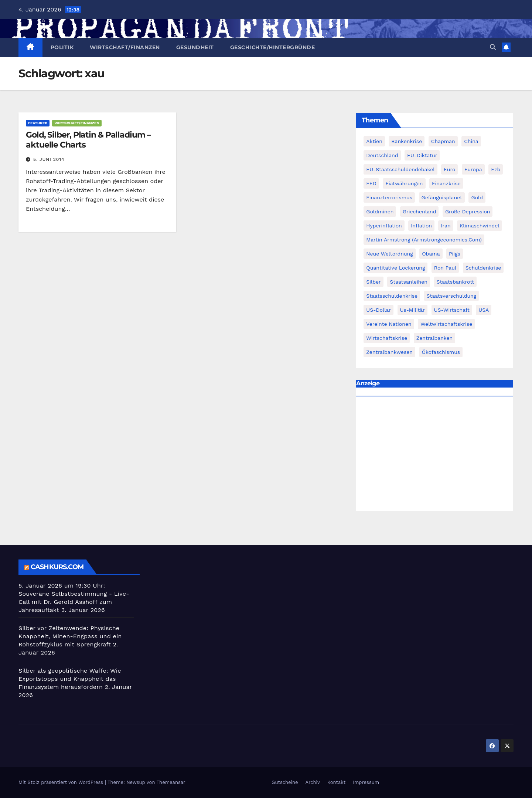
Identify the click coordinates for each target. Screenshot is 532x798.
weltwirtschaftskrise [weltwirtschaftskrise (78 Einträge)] (446, 324)
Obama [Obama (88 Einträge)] (431, 254)
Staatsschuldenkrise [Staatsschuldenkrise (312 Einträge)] (392, 296)
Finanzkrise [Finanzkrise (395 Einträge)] (446, 183)
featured (38, 123)
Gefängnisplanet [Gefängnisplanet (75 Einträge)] (442, 197)
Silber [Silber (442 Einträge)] (373, 282)
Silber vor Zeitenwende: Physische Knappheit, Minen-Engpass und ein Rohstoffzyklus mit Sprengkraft (70, 636)
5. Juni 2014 (49, 159)
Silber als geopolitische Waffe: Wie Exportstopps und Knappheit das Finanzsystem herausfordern (70, 679)
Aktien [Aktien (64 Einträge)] (374, 141)
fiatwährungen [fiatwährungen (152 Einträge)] (404, 183)
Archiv (313, 782)
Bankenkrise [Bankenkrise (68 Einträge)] (407, 141)
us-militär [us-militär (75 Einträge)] (413, 310)
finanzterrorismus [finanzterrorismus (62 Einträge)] (389, 197)
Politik (62, 47)
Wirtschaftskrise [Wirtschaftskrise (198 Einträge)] (387, 338)
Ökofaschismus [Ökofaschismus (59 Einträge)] (441, 352)
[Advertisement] (435, 456)
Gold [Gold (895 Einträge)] (477, 197)
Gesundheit (195, 47)
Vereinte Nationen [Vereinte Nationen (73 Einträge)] (389, 324)
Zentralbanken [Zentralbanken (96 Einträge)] (435, 338)
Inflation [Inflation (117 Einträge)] (421, 226)
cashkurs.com (57, 567)
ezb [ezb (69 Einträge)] (496, 169)
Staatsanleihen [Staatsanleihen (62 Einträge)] (409, 282)
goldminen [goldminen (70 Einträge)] (380, 212)
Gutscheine (285, 782)
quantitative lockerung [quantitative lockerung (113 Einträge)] (395, 268)
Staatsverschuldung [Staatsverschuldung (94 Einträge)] (452, 296)
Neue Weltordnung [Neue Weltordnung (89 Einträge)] (389, 254)
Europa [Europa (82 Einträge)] (473, 169)
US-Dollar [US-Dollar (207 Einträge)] (378, 310)
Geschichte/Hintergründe (273, 47)
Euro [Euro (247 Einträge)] (449, 169)
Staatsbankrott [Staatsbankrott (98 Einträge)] (456, 282)
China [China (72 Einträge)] (471, 141)
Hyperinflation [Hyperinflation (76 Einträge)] (384, 226)
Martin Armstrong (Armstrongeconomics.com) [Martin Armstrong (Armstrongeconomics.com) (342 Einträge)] (424, 240)
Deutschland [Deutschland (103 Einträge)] (382, 155)
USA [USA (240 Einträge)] (484, 310)
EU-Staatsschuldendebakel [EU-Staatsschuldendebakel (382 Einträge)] (400, 169)
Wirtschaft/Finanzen (125, 47)
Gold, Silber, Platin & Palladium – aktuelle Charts (88, 140)
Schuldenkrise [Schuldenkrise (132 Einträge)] (483, 268)
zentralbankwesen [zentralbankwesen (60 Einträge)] (389, 352)
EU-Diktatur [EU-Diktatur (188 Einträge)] (422, 155)
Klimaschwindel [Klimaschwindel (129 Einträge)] (479, 226)
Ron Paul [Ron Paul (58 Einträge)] (445, 268)
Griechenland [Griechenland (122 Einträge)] (420, 212)
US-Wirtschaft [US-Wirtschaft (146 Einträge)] (452, 310)
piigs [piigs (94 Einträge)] (455, 254)
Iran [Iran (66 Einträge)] (446, 226)
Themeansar (171, 782)
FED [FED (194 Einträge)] (371, 183)
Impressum (366, 782)
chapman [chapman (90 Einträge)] (443, 141)
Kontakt (336, 782)
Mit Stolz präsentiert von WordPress (62, 782)
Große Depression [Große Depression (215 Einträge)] (468, 212)
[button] (493, 47)
